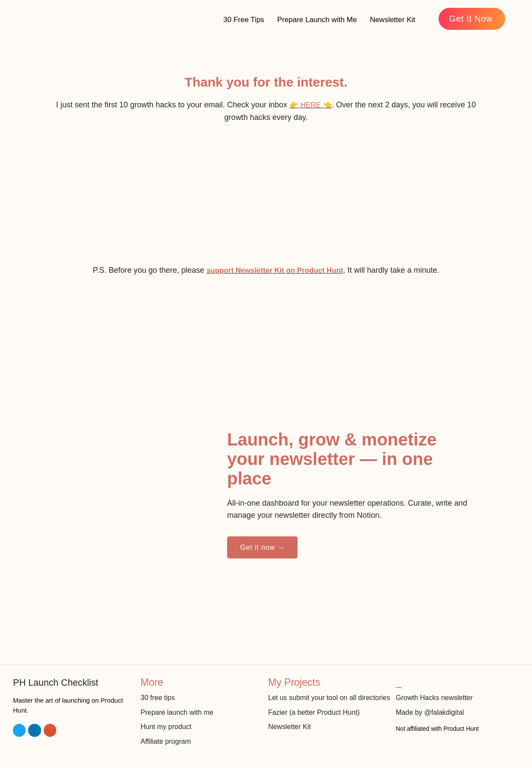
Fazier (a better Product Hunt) (317, 718)
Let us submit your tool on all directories (315, 697)
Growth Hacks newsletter (437, 692)
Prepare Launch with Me (317, 20)
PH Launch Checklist (59, 676)
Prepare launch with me (179, 706)
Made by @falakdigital (432, 706)
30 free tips (159, 692)
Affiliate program (167, 736)
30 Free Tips (244, 20)
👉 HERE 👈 (311, 105)
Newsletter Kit (393, 20)
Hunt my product (168, 721)
